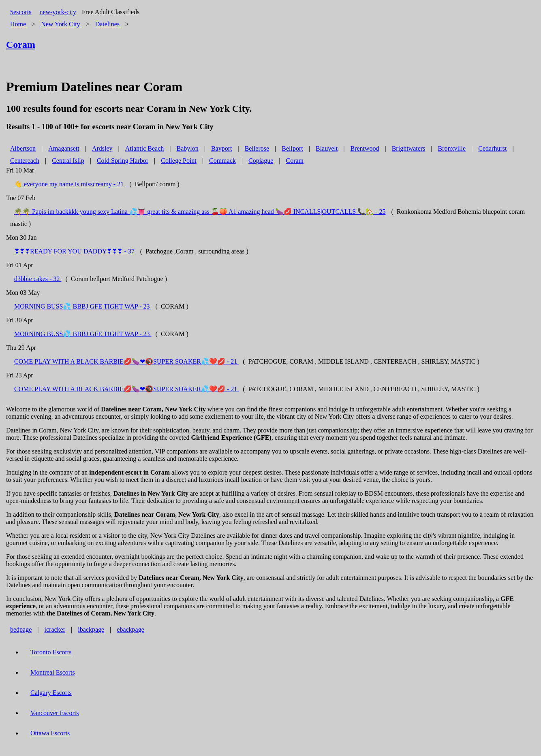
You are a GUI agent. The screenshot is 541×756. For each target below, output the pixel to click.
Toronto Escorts (51, 652)
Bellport (292, 148)
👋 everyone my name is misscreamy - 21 (69, 184)
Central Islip (68, 161)
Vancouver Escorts (55, 713)
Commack (222, 161)
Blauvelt (327, 148)
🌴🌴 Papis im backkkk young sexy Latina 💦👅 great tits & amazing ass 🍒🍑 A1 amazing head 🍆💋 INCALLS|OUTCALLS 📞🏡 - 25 (200, 212)
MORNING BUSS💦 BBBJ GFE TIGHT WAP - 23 (83, 306)
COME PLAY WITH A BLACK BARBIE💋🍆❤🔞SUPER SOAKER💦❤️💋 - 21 (126, 361)
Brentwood (365, 148)
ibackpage (91, 629)
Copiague (261, 161)
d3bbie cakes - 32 (38, 279)
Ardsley (102, 148)
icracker (55, 629)
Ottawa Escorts (50, 733)
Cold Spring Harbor (123, 161)
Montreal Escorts (53, 672)
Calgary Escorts (51, 693)
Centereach (25, 161)
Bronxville (452, 148)
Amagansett (64, 148)
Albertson (23, 148)
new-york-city (58, 12)
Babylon (188, 148)
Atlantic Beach (145, 148)
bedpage (21, 629)
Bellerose (257, 148)
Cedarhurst (492, 148)
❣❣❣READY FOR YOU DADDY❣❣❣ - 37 (74, 251)
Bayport (222, 148)
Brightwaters (409, 148)
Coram (295, 161)
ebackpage (130, 629)
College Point (179, 161)
